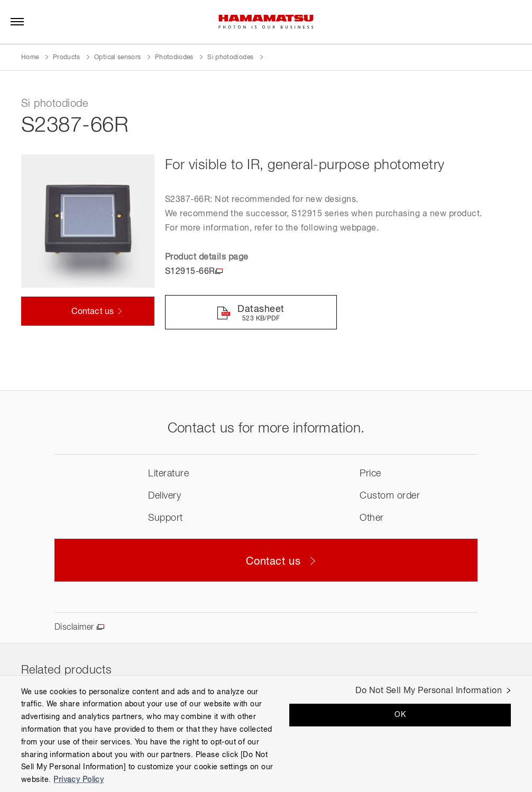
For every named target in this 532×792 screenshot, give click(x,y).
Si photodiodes (230, 58)
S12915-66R (190, 272)
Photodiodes (174, 58)
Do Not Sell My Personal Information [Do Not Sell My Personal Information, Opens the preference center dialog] (429, 691)
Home (30, 58)
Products (67, 58)
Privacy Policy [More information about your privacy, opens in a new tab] (79, 780)
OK (400, 715)
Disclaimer (74, 628)
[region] (266, 734)
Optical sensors (117, 58)
